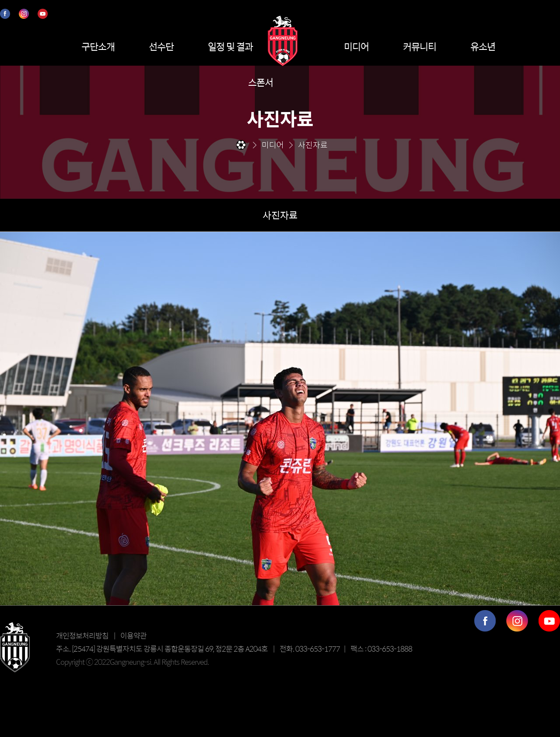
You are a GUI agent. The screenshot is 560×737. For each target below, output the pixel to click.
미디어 (356, 46)
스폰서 (261, 82)
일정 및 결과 (230, 46)
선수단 (161, 46)
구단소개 (98, 46)
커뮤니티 (420, 46)
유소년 (483, 46)
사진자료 (280, 215)
